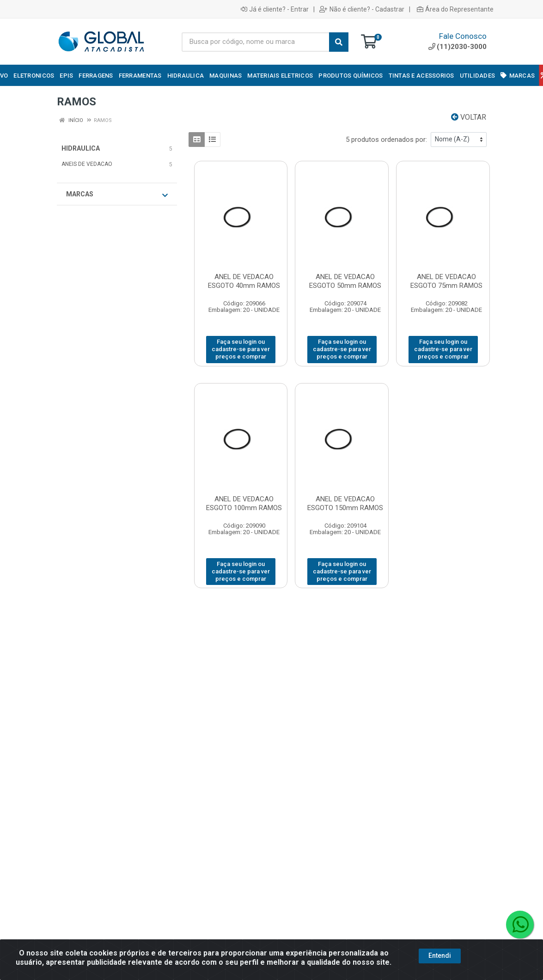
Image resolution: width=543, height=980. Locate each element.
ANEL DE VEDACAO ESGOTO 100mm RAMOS (244, 503)
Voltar (469, 117)
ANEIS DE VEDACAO (87, 164)
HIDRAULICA (81, 148)
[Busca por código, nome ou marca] (256, 42)
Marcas (117, 195)
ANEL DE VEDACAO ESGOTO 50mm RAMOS (345, 281)
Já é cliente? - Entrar (275, 9)
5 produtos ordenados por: (386, 140)
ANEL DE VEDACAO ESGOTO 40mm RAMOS (244, 281)
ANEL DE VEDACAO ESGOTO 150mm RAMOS (345, 503)
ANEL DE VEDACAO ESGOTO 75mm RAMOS (446, 281)
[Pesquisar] (339, 42)
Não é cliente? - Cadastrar (362, 9)
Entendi (440, 970)
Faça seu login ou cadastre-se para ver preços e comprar (241, 349)
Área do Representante (455, 9)
